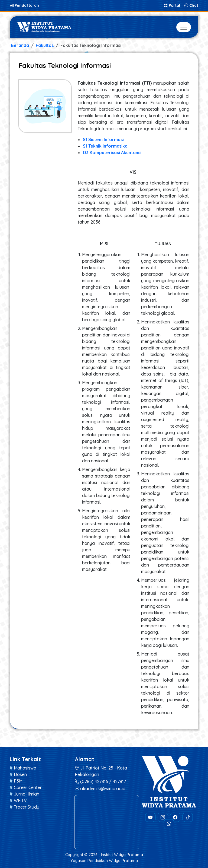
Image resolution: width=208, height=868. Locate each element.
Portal (173, 5)
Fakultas (45, 45)
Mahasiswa (25, 768)
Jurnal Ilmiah (27, 794)
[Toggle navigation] (184, 27)
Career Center (28, 787)
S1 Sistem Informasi (103, 139)
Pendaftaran (24, 5)
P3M (18, 781)
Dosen (20, 774)
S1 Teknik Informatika (105, 146)
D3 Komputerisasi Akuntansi (112, 152)
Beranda (20, 45)
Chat (191, 5)
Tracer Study (27, 807)
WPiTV (20, 800)
